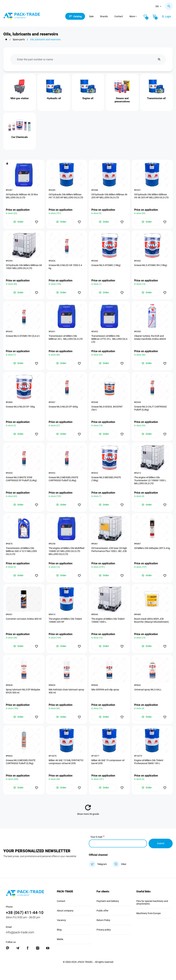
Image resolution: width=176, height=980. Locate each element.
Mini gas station (20, 98)
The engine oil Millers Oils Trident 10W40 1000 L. (108, 620)
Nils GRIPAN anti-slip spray (105, 690)
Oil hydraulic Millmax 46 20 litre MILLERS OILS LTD (22, 196)
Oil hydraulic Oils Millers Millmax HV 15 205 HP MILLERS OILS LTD (66, 196)
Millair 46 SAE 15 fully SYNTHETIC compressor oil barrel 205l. (66, 762)
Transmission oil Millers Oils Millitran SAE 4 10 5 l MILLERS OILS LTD (21, 551)
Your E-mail (96, 837)
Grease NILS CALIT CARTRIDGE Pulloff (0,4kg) (150, 408)
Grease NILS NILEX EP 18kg (20, 407)
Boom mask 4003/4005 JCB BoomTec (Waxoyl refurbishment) (151, 620)
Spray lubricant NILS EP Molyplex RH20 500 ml (23, 691)
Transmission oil (156, 98)
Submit (161, 843)
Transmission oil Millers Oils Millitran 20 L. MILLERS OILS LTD (66, 337)
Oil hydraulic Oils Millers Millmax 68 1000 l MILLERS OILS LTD (24, 267)
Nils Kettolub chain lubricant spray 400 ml (66, 691)
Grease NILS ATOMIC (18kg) (106, 265)
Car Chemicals (20, 137)
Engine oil (88, 98)
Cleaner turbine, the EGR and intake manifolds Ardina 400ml (150, 337)
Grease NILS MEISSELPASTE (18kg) (106, 479)
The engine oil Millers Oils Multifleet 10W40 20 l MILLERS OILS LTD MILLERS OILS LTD (67, 551)
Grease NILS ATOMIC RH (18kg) (151, 265)
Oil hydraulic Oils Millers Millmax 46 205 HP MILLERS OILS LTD (109, 196)
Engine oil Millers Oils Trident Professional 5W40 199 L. (149, 762)
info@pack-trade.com (20, 932)
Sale (91, 16)
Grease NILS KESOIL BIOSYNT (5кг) (107, 408)
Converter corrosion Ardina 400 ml (24, 619)
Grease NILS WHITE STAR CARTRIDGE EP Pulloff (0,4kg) (21, 479)
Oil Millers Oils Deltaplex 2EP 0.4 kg (152, 548)
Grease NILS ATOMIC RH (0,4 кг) (23, 336)
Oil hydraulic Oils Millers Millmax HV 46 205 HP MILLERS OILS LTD (151, 196)
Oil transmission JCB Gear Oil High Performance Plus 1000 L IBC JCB (109, 550)
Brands (104, 16)
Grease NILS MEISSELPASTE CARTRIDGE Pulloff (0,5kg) (21, 762)
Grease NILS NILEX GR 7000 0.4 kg (65, 267)
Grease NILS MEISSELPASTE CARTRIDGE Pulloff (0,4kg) (63, 479)
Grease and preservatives (122, 100)
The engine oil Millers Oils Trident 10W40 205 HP (65, 620)
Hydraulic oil (54, 98)
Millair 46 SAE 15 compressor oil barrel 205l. (108, 762)
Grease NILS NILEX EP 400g (63, 407)
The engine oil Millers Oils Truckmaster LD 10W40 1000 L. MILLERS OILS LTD (150, 480)
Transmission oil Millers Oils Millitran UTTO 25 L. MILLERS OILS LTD (109, 339)
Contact (119, 16)
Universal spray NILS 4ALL (148, 690)
